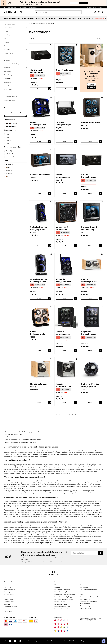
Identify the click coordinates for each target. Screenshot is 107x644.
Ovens (5, 39)
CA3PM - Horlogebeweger (63, 124)
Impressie (54, 641)
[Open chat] (104, 641)
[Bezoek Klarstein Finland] (67, 627)
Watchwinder (7, 78)
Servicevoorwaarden (84, 621)
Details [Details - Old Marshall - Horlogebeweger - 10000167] (39, 89)
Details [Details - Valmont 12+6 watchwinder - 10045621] (64, 246)
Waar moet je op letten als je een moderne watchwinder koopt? (23, 440)
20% (8, 134)
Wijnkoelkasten (8, 28)
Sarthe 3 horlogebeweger (63, 176)
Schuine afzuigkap (9, 594)
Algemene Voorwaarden (42, 641)
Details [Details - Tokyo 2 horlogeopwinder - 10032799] (64, 403)
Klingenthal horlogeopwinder (63, 280)
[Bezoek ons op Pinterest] (20, 641)
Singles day (58, 587)
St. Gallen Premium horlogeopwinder (39, 228)
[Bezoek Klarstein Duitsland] (55, 620)
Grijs (9, 171)
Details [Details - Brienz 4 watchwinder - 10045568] (90, 141)
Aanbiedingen (99, 18)
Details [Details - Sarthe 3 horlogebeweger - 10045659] (64, 193)
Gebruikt (9, 154)
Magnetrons (7, 46)
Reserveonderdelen (9, 100)
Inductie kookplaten (9, 609)
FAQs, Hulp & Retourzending (96, 7)
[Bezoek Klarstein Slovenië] (64, 631)
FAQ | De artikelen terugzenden (89, 590)
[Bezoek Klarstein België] (55, 631)
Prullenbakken (8, 71)
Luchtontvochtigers (9, 590)
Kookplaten (7, 49)
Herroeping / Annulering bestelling (90, 597)
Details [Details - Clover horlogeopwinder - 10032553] (39, 141)
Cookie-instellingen (85, 608)
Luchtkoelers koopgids (61, 604)
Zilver (9, 174)
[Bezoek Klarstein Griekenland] (67, 631)
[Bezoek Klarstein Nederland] (58, 631)
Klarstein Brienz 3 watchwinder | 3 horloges (89, 228)
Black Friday (58, 585)
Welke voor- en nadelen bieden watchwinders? (18, 437)
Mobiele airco (8, 587)
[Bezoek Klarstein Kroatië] (58, 627)
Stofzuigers (7, 68)
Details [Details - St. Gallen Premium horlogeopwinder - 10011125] (39, 298)
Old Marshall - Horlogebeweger (38, 71)
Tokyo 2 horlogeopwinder (63, 385)
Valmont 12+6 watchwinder (62, 228)
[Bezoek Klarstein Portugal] (61, 631)
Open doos (10, 157)
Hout (9, 168)
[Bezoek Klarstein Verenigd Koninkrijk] (58, 624)
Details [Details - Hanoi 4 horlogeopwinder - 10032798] (90, 298)
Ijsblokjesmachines (9, 599)
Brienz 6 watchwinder (40, 175)
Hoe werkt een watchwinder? (13, 434)
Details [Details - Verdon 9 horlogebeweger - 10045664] (64, 350)
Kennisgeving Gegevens (87, 606)
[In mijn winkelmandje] (50, 89)
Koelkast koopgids (60, 602)
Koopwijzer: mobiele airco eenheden (65, 594)
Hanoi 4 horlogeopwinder (89, 280)
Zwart (9, 165)
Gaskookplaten (8, 611)
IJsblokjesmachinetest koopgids (64, 599)
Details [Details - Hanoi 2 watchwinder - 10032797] (39, 403)
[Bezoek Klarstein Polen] (55, 627)
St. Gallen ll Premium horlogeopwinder (90, 385)
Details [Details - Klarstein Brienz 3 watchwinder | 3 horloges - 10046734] (90, 246)
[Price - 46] (8, 113)
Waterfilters (7, 82)
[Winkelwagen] (102, 12)
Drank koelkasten (9, 602)
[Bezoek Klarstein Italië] (67, 620)
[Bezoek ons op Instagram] (5, 641)
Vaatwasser (7, 60)
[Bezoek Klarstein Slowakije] (61, 624)
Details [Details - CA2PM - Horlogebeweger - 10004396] (90, 193)
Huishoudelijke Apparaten (39, 24)
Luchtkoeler (7, 604)
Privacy (31, 641)
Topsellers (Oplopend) (96, 39)
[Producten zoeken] (58, 12)
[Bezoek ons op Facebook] (10, 641)
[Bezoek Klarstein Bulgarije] (64, 627)
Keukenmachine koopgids (62, 609)
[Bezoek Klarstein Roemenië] (61, 627)
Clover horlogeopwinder (38, 124)
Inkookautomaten (9, 93)
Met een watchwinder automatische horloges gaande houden (23, 432)
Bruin (9, 177)
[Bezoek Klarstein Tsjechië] (64, 624)
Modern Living (8, 75)
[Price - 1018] (23, 113)
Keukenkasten (8, 89)
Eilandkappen (8, 592)
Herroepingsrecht (85, 599)
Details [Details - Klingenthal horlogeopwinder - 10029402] (64, 298)
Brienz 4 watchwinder (66, 70)
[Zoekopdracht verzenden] (37, 12)
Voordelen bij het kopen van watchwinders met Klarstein (21, 442)
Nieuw (9, 151)
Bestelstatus (83, 592)
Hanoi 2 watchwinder (40, 384)
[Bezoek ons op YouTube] (15, 641)
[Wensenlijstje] (99, 12)
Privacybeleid (91, 620)
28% (8, 140)
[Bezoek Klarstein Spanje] (55, 624)
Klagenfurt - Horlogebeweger (89, 333)
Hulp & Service (84, 587)
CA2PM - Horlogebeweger (89, 176)
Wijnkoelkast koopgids (61, 592)
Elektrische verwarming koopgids (64, 597)
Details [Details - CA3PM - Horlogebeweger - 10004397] (64, 141)
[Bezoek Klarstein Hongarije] (67, 624)
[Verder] (105, 18)
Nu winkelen (83, 3)
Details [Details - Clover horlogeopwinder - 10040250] (39, 350)
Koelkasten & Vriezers (10, 24)
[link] (41, 55)
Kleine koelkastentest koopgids (63, 607)
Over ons (82, 585)
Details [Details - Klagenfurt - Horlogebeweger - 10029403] (90, 350)
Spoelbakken (7, 86)
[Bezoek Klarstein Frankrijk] (64, 620)
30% (8, 143)
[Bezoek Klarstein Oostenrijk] (58, 620)
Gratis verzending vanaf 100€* (30, 7)
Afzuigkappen (8, 35)
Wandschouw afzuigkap (11, 607)
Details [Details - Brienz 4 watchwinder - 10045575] (64, 89)
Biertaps (6, 57)
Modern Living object (27, 526)
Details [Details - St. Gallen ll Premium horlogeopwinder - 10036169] (90, 403)
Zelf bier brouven (9, 53)
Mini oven (6, 42)
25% (8, 137)
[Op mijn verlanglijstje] (51, 45)
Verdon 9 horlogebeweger (63, 333)
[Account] (95, 12)
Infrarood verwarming (10, 597)
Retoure (82, 594)
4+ (11, 124)
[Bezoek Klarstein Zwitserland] (61, 620)
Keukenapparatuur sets (10, 97)
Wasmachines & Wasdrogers (12, 64)
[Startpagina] (31, 24)
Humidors (6, 31)
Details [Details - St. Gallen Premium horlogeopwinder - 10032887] (39, 246)
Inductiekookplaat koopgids (62, 590)
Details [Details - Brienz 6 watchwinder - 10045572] (39, 193)
